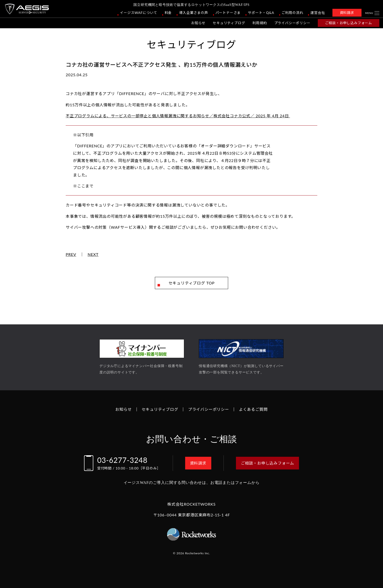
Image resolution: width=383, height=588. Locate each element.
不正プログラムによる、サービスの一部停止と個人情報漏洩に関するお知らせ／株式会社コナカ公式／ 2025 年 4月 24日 (178, 116)
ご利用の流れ (293, 13)
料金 (168, 13)
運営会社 (318, 13)
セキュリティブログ (229, 23)
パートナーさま (228, 13)
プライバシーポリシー (292, 23)
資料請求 (347, 13)
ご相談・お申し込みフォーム (349, 23)
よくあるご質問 (253, 409)
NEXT (93, 254)
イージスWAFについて (138, 13)
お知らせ (198, 23)
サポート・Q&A (261, 13)
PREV (71, 254)
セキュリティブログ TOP (192, 283)
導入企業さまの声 (193, 13)
